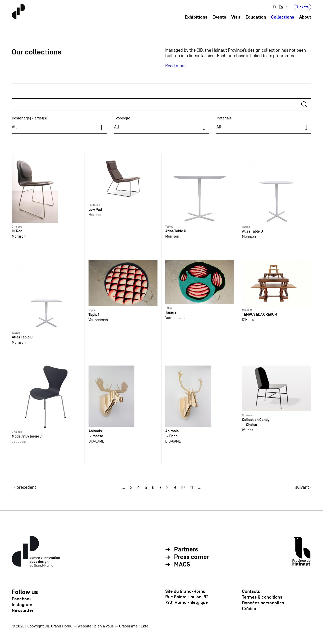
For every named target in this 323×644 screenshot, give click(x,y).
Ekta (144, 626)
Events (219, 17)
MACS (182, 565)
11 (191, 488)
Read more (175, 66)
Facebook (22, 599)
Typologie (122, 118)
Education (256, 17)
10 (183, 488)
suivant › (303, 487)
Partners (186, 550)
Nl (287, 7)
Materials (224, 118)
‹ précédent (25, 487)
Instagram (22, 605)
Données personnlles (263, 603)
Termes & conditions (262, 597)
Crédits (249, 609)
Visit (236, 17)
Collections (283, 17)
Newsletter (23, 610)
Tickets (302, 7)
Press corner (192, 557)
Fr (275, 7)
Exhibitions (196, 17)
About (305, 17)
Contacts (251, 591)
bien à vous (104, 626)
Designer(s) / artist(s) (29, 118)
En (281, 7)
